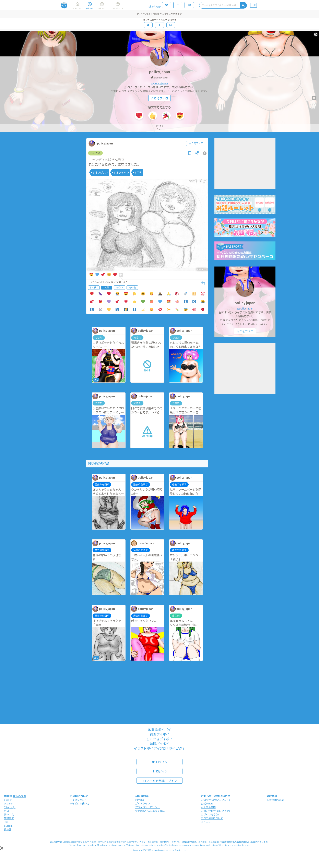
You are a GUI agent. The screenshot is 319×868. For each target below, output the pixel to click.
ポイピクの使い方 (80, 804)
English (8, 800)
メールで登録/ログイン (160, 780)
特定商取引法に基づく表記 (150, 811)
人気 (107, 287)
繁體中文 (9, 818)
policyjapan (160, 72)
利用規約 (140, 800)
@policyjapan (161, 78)
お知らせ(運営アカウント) (215, 800)
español (9, 804)
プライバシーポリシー (147, 807)
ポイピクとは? (78, 800)
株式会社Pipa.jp (275, 800)
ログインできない (211, 815)
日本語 (8, 829)
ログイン (159, 762)
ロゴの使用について (212, 818)
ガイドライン (143, 804)
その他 (132, 287)
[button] (2, 848)
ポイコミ (206, 822)
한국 (7, 811)
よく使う (94, 287)
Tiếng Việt (10, 807)
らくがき (95, 153)
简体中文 (9, 815)
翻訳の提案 (19, 796)
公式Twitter (208, 804)
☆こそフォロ (159, 98)
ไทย (6, 822)
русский (9, 826)
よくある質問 (208, 807)
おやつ (120, 287)
